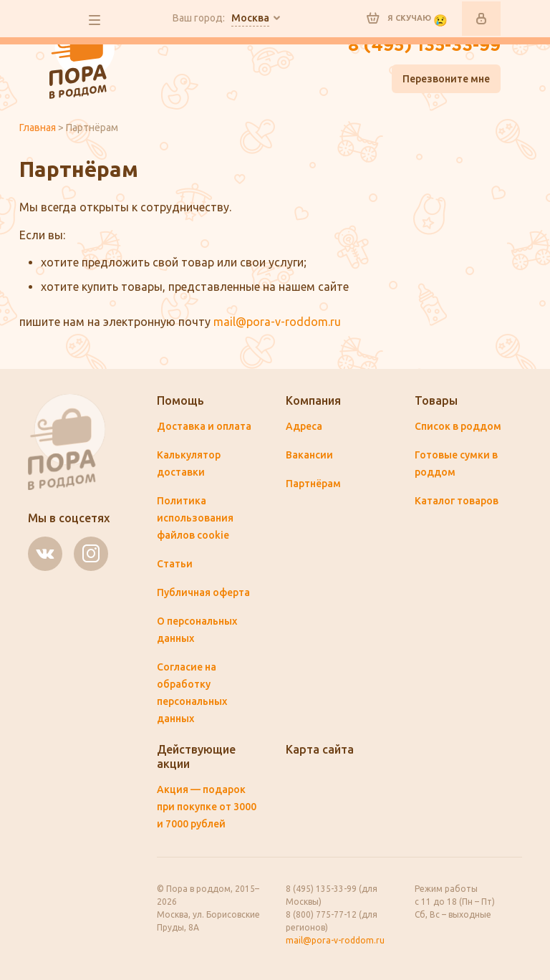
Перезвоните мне (446, 79)
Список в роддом (458, 426)
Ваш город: (221, 19)
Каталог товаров (457, 501)
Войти (481, 19)
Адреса (304, 426)
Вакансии (309, 455)
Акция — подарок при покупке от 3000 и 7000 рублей (207, 807)
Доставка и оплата (204, 426)
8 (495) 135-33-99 (424, 46)
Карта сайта (320, 749)
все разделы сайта (95, 20)
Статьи (175, 564)
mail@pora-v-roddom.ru (277, 322)
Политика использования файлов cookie (195, 518)
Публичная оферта (203, 592)
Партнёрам (313, 484)
